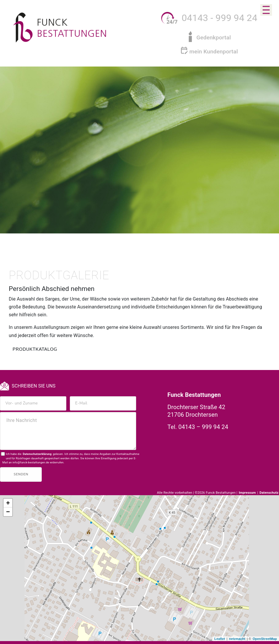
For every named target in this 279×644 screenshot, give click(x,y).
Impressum (248, 493)
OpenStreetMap (265, 639)
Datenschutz (269, 493)
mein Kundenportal (214, 52)
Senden (21, 474)
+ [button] (8, 503)
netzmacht (237, 639)
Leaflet (220, 639)
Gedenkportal (214, 37)
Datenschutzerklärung (37, 454)
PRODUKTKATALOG (35, 349)
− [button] (8, 512)
